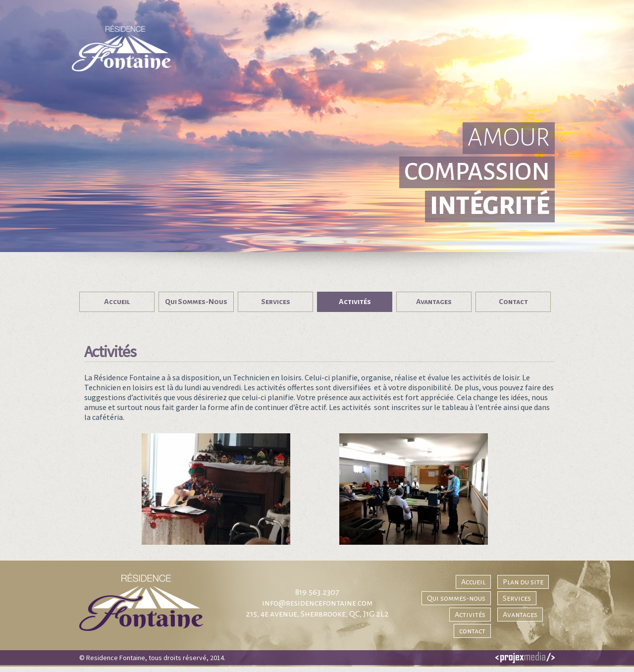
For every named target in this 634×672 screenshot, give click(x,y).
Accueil (473, 582)
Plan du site (523, 582)
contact (472, 631)
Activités (470, 615)
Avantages (520, 615)
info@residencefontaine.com (317, 603)
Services (517, 598)
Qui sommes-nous (456, 598)
